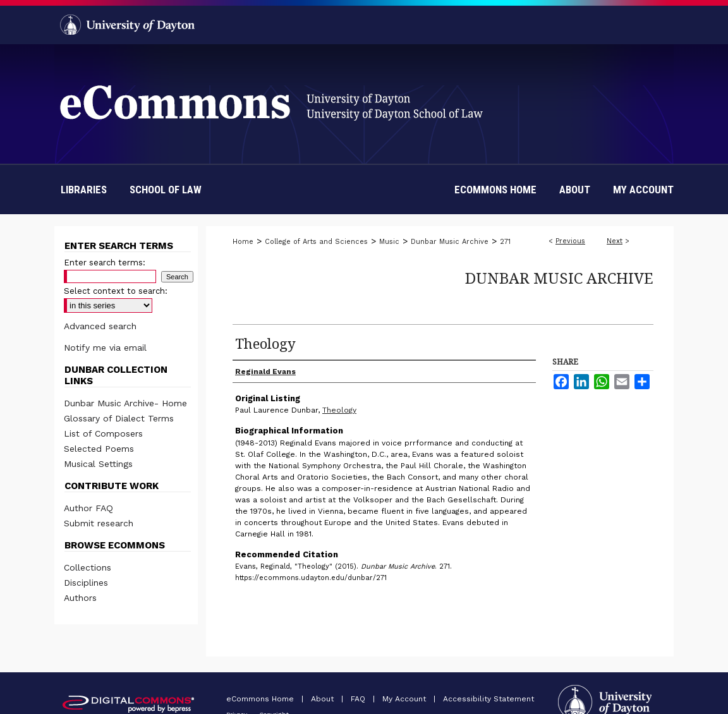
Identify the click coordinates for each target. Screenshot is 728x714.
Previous (570, 241)
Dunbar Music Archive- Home (125, 403)
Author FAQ (88, 508)
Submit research (99, 523)
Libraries (84, 190)
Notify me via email (105, 348)
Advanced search (100, 326)
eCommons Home (261, 699)
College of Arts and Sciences (316, 242)
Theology (339, 410)
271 (505, 242)
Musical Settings (98, 464)
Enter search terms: (105, 263)
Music (389, 242)
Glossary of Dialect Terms (119, 418)
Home (243, 242)
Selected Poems (99, 449)
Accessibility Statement (488, 699)
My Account (405, 699)
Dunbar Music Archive (450, 242)
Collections (88, 567)
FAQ (359, 699)
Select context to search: (116, 291)
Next (615, 241)
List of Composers (103, 433)
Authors (80, 598)
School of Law (166, 190)
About (324, 699)
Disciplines (86, 583)
